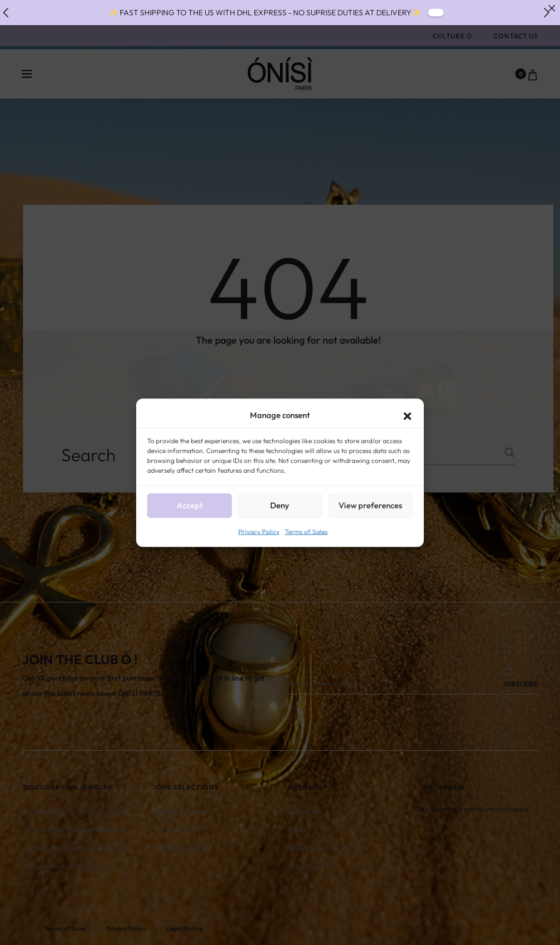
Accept (190, 505)
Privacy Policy (259, 531)
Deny (280, 505)
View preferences (370, 505)
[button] (407, 415)
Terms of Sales (306, 531)
